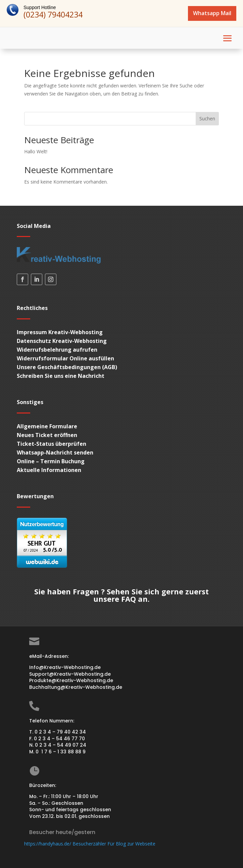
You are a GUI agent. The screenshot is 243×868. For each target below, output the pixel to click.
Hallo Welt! (36, 151)
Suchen (207, 119)
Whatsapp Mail (212, 13)
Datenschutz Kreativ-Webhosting (62, 341)
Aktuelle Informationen (49, 470)
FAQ (129, 599)
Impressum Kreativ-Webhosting (60, 332)
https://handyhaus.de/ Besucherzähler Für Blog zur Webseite (90, 844)
